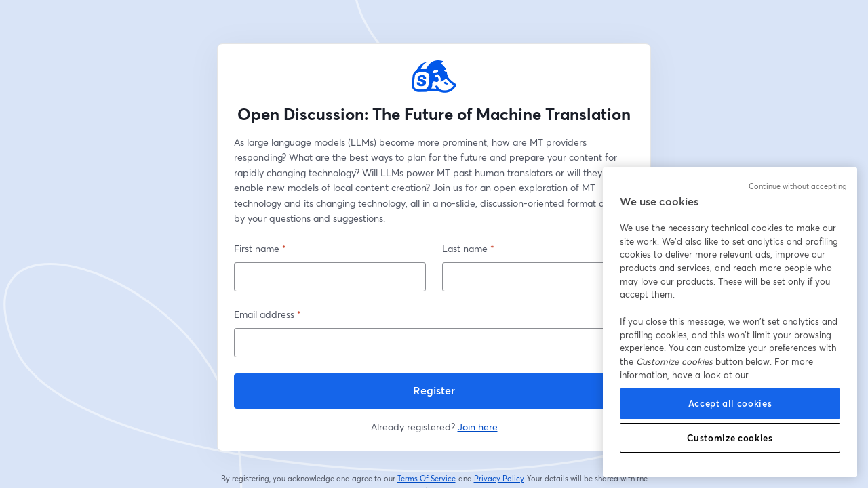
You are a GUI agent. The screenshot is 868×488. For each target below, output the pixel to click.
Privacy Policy (499, 479)
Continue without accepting (798, 186)
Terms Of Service (427, 479)
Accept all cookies (730, 403)
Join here (478, 427)
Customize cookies (730, 438)
